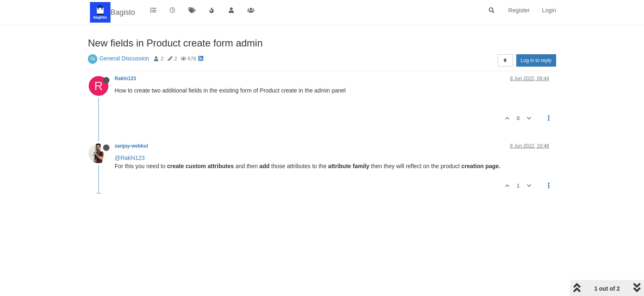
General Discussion (124, 58)
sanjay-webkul (131, 146)
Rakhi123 (125, 79)
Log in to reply (536, 60)
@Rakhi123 (130, 158)
